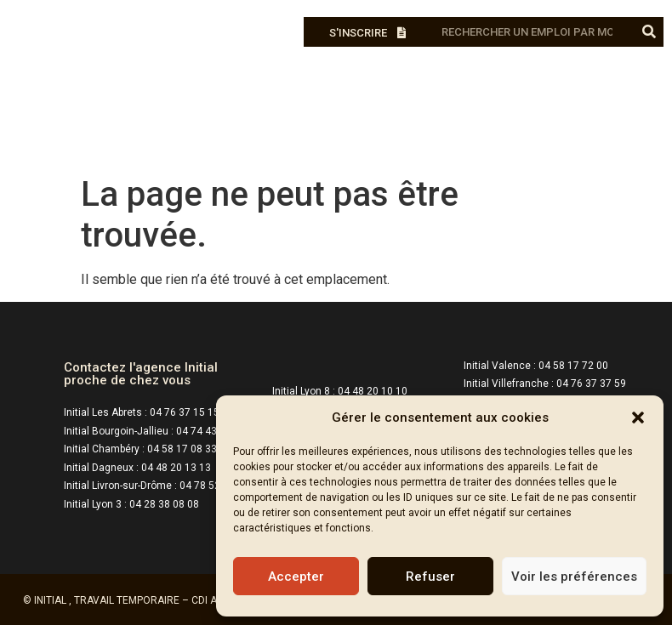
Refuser (430, 577)
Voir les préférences (574, 577)
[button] (638, 418)
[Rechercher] (649, 32)
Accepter (296, 577)
